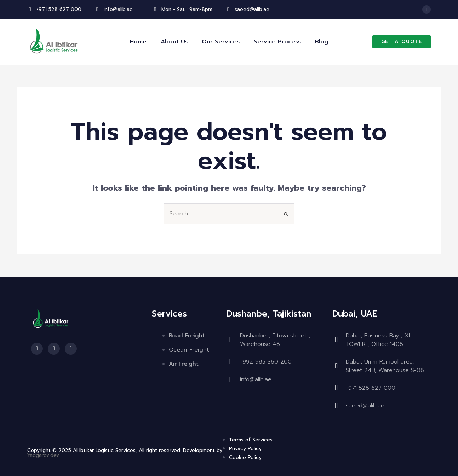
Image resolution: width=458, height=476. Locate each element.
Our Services (221, 42)
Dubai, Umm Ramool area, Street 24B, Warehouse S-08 (385, 366)
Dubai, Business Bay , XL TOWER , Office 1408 (379, 340)
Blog (322, 42)
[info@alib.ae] (97, 10)
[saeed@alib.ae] (228, 10)
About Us (174, 42)
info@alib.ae (118, 9)
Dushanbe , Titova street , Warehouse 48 (275, 340)
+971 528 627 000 (59, 9)
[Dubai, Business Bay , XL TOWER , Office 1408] (336, 340)
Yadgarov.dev (43, 455)
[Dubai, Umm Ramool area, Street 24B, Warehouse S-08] (336, 366)
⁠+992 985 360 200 (266, 362)
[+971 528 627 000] (30, 10)
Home (138, 42)
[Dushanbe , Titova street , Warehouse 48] (230, 340)
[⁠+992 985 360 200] (230, 362)
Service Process (277, 42)
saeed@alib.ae (252, 9)
